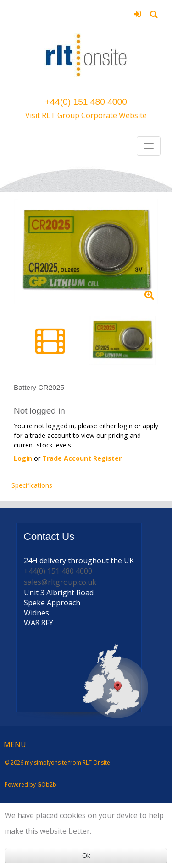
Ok (86, 855)
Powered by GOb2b (31, 784)
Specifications (32, 485)
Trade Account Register (82, 458)
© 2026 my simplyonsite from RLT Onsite (57, 763)
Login (137, 14)
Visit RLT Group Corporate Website (86, 115)
